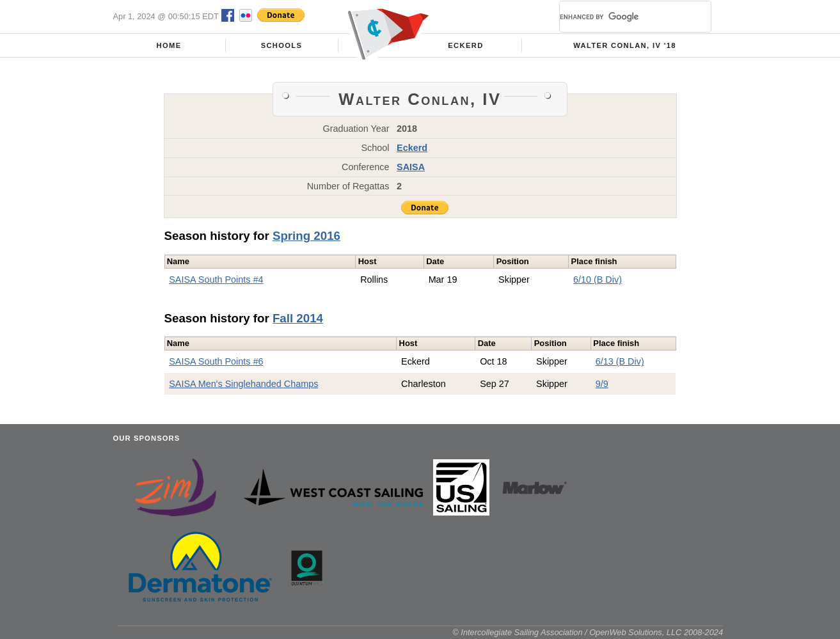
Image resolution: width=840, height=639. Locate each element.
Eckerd (465, 45)
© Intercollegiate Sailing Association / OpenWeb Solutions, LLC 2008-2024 (588, 632)
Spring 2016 (306, 236)
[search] (620, 17)
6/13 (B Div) (620, 361)
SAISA (411, 167)
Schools (282, 45)
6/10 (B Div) (598, 280)
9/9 (602, 384)
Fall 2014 (298, 318)
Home (169, 45)
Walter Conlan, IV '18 (625, 45)
